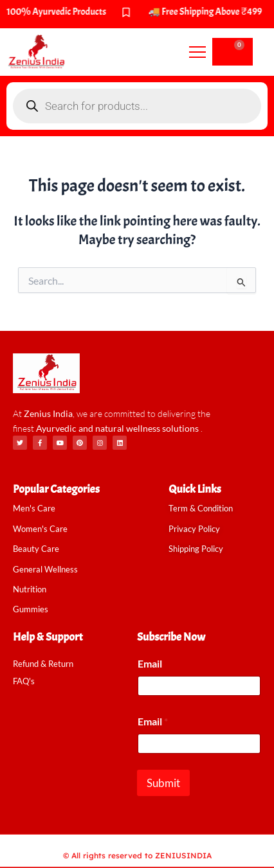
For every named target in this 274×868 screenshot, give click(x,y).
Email (150, 663)
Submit (163, 783)
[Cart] (233, 52)
